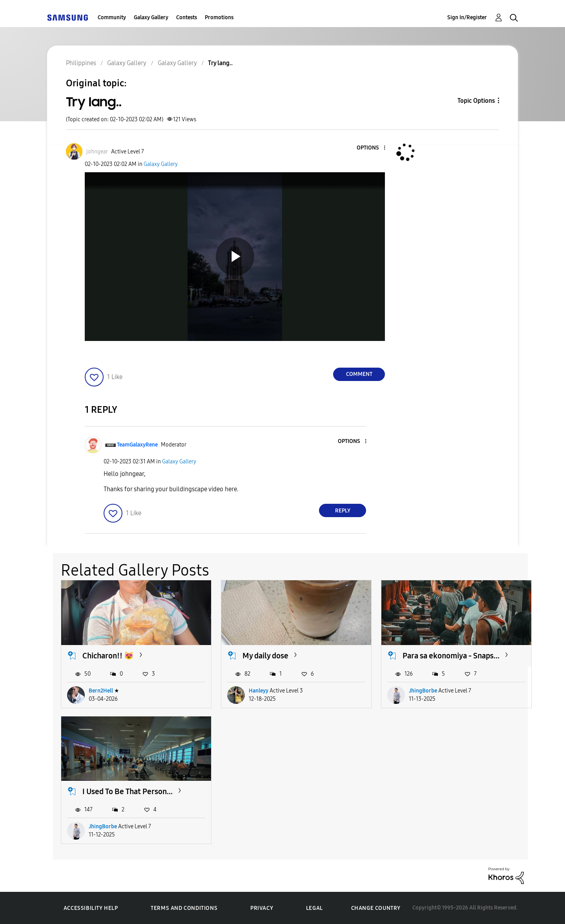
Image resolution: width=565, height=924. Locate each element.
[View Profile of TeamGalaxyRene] (137, 445)
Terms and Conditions (184, 908)
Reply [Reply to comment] (343, 511)
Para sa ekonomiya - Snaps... (451, 656)
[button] (372, 148)
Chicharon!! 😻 (108, 656)
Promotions (219, 17)
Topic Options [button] (476, 101)
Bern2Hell (101, 691)
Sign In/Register (467, 17)
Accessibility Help (91, 908)
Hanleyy (259, 691)
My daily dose (265, 656)
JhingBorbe (423, 691)
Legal (314, 908)
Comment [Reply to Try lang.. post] (359, 374)
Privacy (262, 908)
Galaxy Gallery (151, 17)
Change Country (376, 908)
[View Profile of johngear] (97, 152)
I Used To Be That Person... (128, 791)
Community (112, 17)
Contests (187, 17)
